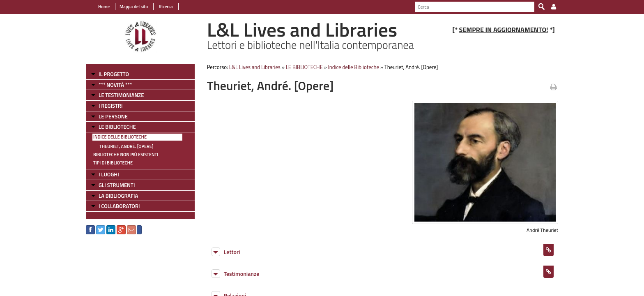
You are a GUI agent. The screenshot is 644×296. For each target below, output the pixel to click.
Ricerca (165, 7)
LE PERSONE (113, 116)
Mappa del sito (134, 7)
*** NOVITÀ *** (115, 85)
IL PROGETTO (114, 74)
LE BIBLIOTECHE (117, 127)
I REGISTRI (110, 106)
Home (104, 7)
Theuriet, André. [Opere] (126, 146)
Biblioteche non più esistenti (126, 155)
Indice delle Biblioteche (120, 137)
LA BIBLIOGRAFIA (118, 196)
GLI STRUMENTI (117, 185)
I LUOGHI (109, 174)
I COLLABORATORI (119, 206)
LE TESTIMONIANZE (121, 95)
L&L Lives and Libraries (255, 67)
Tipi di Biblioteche (113, 163)
